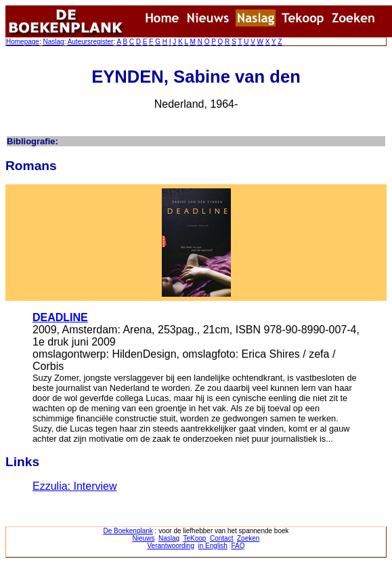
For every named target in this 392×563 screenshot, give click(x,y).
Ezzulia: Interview (75, 486)
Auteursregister (91, 42)
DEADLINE (60, 317)
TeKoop (195, 538)
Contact (221, 538)
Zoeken (248, 538)
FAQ (238, 546)
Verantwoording (171, 546)
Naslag (53, 42)
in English (213, 546)
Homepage (23, 42)
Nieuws (144, 538)
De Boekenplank (128, 531)
